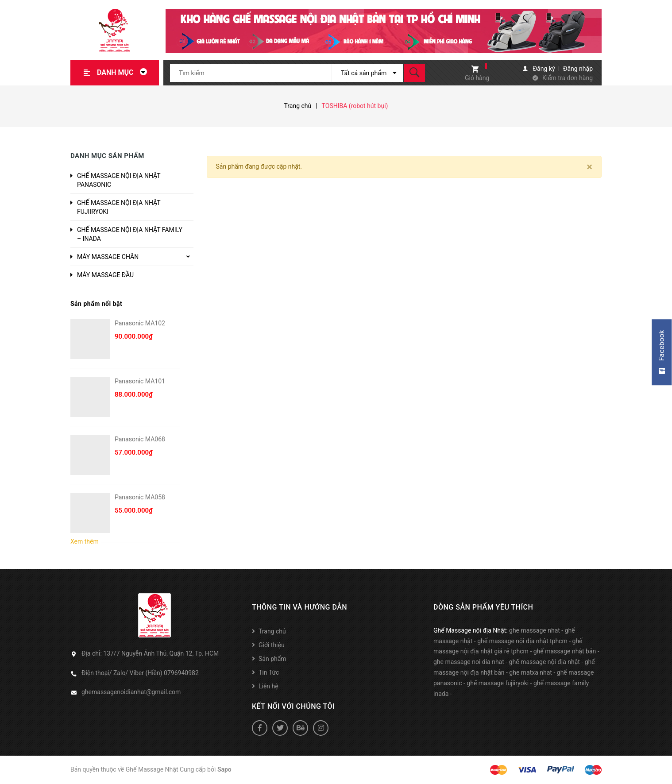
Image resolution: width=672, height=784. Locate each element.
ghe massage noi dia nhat (469, 662)
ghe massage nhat (535, 630)
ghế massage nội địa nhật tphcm (522, 641)
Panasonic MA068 (140, 439)
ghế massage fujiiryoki (498, 683)
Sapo (224, 769)
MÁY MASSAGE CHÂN (108, 257)
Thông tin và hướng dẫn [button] (299, 607)
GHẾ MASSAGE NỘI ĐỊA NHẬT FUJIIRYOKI (119, 207)
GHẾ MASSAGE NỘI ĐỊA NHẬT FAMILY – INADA (130, 234)
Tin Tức (269, 672)
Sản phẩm (272, 659)
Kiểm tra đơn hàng (568, 78)
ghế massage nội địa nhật (545, 662)
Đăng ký (544, 69)
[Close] (589, 167)
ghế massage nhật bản (565, 651)
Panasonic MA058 (140, 497)
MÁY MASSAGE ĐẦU (105, 275)
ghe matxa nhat (531, 672)
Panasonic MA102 (140, 323)
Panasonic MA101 (140, 381)
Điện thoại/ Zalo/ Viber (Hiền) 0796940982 (140, 673)
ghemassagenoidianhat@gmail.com (131, 692)
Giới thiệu (272, 645)
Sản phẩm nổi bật (96, 304)
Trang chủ (272, 631)
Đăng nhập (578, 69)
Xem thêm (85, 541)
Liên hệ (268, 686)
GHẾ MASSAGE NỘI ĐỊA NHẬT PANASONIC (119, 180)
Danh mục (124, 72)
